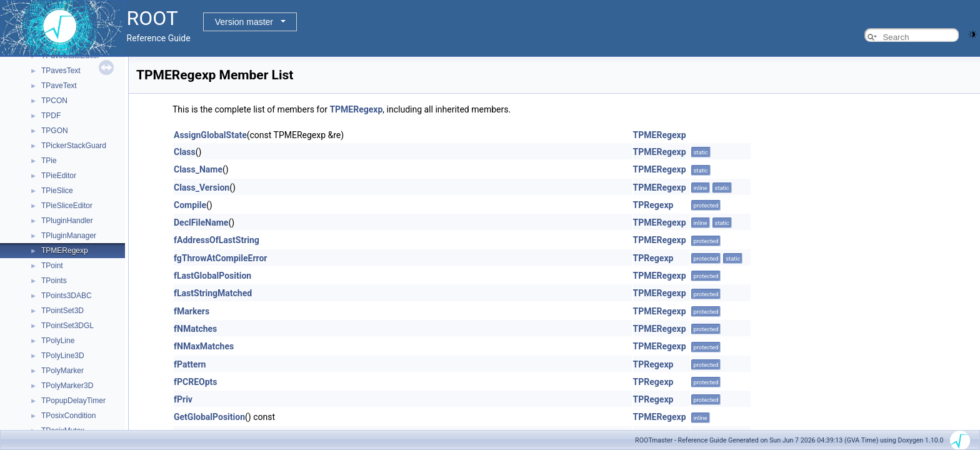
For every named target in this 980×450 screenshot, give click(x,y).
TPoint (52, 266)
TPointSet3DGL (67, 326)
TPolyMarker (62, 371)
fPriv (183, 399)
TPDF (51, 116)
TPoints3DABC (67, 296)
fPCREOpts (196, 382)
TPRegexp (653, 205)
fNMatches (195, 329)
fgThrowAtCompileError (220, 258)
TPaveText (59, 86)
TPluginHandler (67, 221)
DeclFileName (201, 222)
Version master (244, 22)
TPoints (54, 281)
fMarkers (192, 311)
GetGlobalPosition (209, 417)
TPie (49, 161)
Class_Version (202, 187)
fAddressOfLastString (217, 240)
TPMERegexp (65, 251)
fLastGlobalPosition (212, 276)
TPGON (55, 131)
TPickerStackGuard (74, 146)
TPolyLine (58, 341)
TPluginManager (69, 236)
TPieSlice (57, 191)
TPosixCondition (68, 416)
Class (185, 152)
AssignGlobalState (210, 135)
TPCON (54, 101)
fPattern (190, 364)
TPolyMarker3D (67, 386)
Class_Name (198, 169)
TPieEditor (59, 176)
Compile (190, 205)
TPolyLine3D (63, 356)
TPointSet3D (62, 311)
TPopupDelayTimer (73, 401)
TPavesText (61, 71)
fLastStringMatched (213, 293)
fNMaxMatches (204, 346)
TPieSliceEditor (67, 206)
